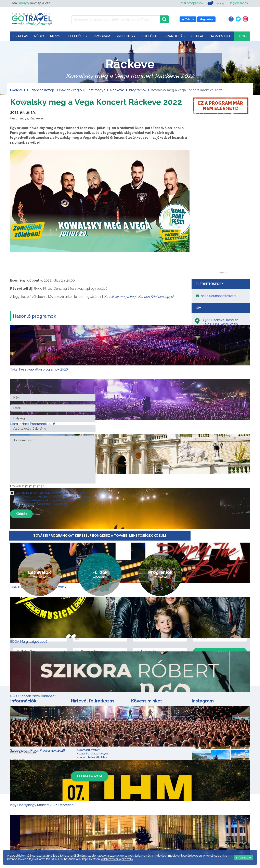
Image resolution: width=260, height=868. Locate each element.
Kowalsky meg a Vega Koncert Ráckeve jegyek (139, 296)
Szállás (21, 36)
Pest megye (96, 90)
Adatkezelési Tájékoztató (51, 504)
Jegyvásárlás (238, 3)
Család (198, 36)
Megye (56, 36)
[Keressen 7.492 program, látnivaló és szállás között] (115, 19)
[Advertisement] (222, 211)
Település (77, 36)
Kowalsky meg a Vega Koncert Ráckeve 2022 (96, 102)
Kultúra (149, 36)
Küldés (21, 514)
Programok (138, 90)
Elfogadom (243, 858)
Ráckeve (117, 90)
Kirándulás (174, 36)
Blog (242, 36)
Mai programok (191, 3)
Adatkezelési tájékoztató (117, 859)
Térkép (215, 3)
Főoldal (16, 90)
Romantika (221, 36)
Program (102, 36)
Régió (39, 36)
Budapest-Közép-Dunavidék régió (54, 90)
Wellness (126, 36)
